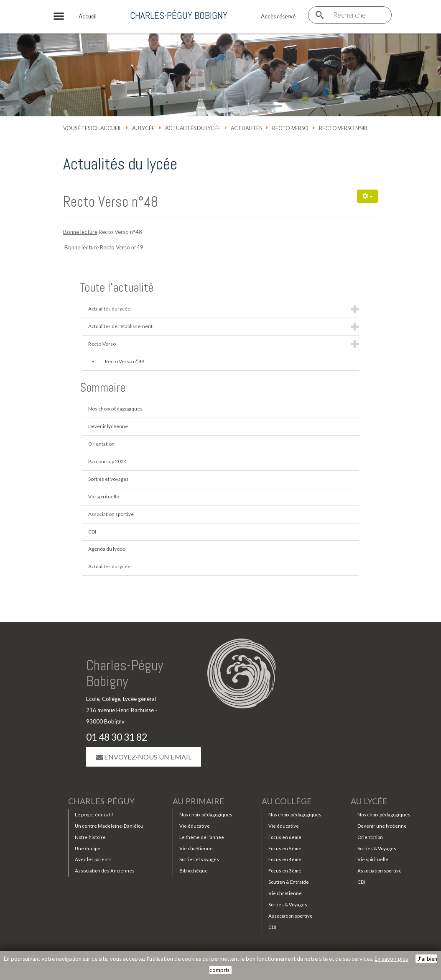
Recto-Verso (290, 128)
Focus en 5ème (285, 850)
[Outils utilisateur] (367, 196)
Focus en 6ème (285, 838)
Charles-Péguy (101, 803)
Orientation (101, 444)
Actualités (246, 128)
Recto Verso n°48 (111, 202)
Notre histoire (90, 838)
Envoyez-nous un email (144, 758)
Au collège (287, 803)
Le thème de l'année (202, 838)
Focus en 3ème (285, 872)
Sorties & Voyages (288, 906)
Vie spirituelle (104, 496)
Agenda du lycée (107, 549)
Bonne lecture (80, 232)
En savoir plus (391, 959)
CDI (92, 532)
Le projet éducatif (94, 816)
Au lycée (143, 128)
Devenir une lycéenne (382, 827)
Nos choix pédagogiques (115, 409)
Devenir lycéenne (108, 426)
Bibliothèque (194, 872)
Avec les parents (93, 861)
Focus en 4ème (285, 861)
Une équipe (88, 850)
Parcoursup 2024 (107, 461)
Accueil (111, 128)
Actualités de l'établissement (120, 326)
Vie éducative (195, 827)
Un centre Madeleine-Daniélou (109, 827)
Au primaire (199, 803)
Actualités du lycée (193, 128)
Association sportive (111, 514)
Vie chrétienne (196, 850)
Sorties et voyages (108, 479)
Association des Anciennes (105, 872)
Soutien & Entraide (289, 884)
